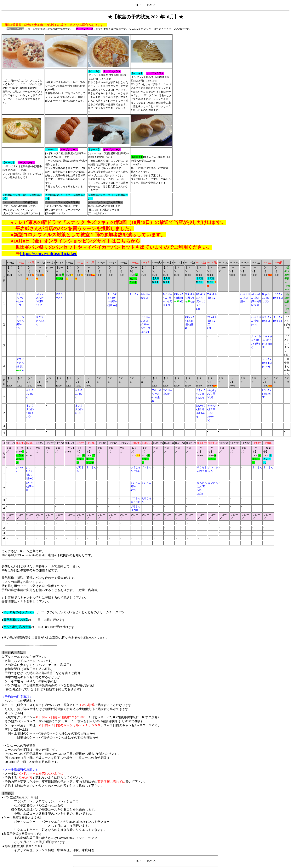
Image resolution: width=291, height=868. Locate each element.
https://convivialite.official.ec (49, 253)
